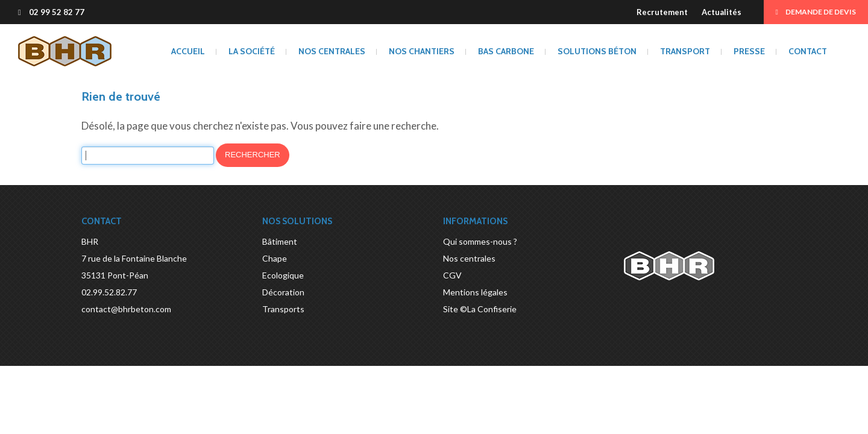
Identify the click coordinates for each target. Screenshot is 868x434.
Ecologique (283, 275)
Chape (275, 258)
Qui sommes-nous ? (480, 241)
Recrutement (662, 12)
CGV (452, 275)
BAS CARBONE (506, 51)
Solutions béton (597, 51)
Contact (808, 51)
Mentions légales (475, 292)
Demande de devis (816, 12)
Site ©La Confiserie (480, 309)
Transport (685, 51)
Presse (749, 51)
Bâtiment (280, 241)
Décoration (283, 292)
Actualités (722, 12)
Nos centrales (332, 51)
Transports (283, 309)
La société (252, 51)
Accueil (188, 51)
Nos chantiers (422, 51)
